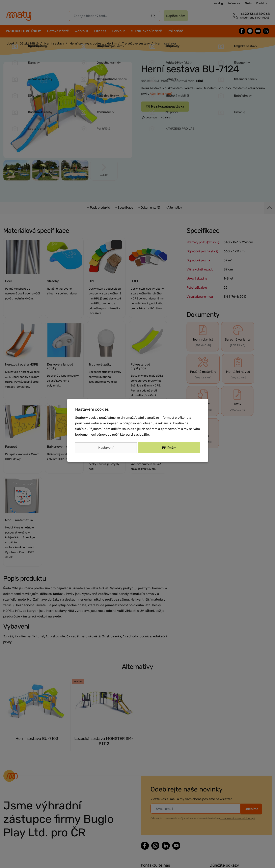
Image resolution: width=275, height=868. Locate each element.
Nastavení (106, 448)
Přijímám (169, 448)
